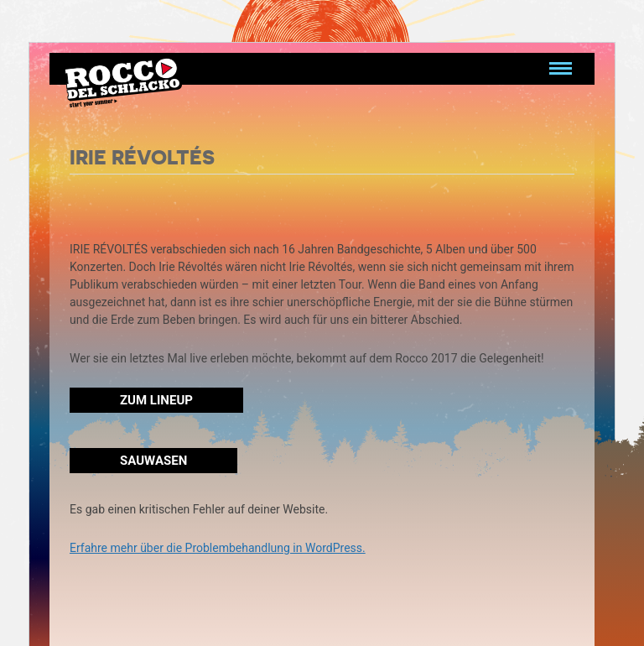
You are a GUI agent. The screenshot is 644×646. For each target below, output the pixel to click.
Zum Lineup (156, 400)
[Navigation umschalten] (561, 69)
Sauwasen (153, 461)
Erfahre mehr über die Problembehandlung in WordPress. (218, 548)
